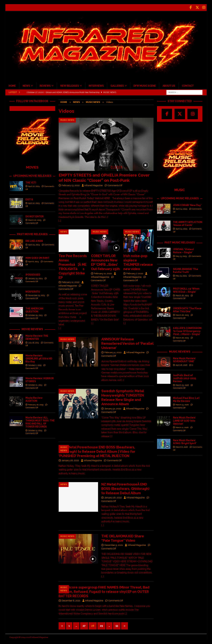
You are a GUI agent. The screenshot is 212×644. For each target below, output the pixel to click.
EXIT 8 (29, 199)
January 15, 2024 (35, 278)
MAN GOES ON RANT (37, 257)
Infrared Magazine (94, 185)
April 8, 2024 (33, 261)
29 (101, 625)
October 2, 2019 (35, 364)
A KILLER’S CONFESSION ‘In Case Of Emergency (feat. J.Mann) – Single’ (187, 330)
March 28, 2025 (182, 295)
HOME (12, 85)
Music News (93, 101)
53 (117, 625)
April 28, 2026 (181, 364)
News (76, 101)
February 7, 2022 (135, 273)
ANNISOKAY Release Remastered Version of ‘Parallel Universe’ (127, 343)
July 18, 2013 (34, 342)
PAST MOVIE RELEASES (32, 233)
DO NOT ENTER (35, 216)
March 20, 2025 (35, 219)
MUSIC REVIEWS (180, 351)
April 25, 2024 (34, 244)
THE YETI (31, 182)
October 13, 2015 (35, 430)
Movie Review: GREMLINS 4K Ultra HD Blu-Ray (39, 358)
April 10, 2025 (34, 186)
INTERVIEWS (96, 85)
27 (84, 625)
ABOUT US (169, 85)
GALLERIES (117, 85)
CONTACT (188, 85)
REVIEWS (45, 85)
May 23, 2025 (181, 255)
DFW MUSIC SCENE (145, 85)
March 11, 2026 (182, 427)
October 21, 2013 (35, 384)
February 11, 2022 (71, 281)
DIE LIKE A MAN (34, 240)
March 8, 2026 (182, 446)
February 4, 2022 (113, 352)
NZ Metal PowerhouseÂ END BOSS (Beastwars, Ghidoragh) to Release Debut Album (125, 488)
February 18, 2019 (36, 404)
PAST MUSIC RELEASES (180, 242)
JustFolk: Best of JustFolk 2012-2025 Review (184, 377)
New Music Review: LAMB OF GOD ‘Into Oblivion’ (184, 420)
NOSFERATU (33, 291)
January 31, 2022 (113, 408)
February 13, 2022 (71, 185)
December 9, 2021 (114, 544)
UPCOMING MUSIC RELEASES (180, 198)
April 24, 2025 (181, 208)
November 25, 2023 (36, 295)
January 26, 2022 (70, 460)
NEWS (26, 85)
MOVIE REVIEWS (32, 328)
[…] (60, 220)
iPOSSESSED (33, 274)
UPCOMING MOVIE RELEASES (32, 175)
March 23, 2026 (182, 404)
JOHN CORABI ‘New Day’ (187, 204)
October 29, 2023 (35, 314)
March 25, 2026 (182, 384)
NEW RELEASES (70, 85)
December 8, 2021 (71, 600)
